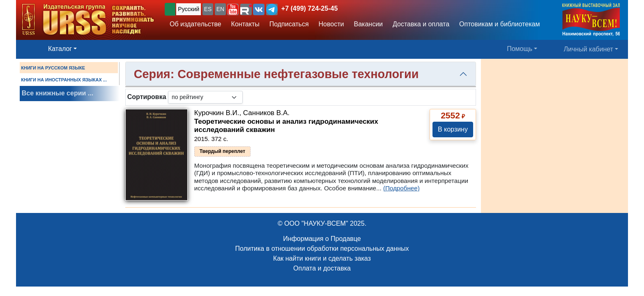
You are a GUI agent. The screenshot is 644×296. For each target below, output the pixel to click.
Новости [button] (331, 24)
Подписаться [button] (289, 24)
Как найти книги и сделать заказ (322, 258)
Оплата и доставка (322, 268)
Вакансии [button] (369, 24)
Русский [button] (189, 9)
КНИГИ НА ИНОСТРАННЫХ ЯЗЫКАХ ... (64, 80)
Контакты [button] (245, 24)
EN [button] (220, 9)
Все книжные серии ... (57, 93)
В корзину (453, 129)
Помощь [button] (520, 49)
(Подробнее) (401, 188)
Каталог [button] (60, 49)
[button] (233, 9)
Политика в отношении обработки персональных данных (322, 249)
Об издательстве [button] (195, 24)
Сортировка (147, 97)
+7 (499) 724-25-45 (309, 8)
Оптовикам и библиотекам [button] (499, 24)
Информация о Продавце (322, 239)
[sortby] (205, 97)
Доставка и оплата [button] (421, 24)
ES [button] (208, 9)
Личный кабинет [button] (589, 49)
